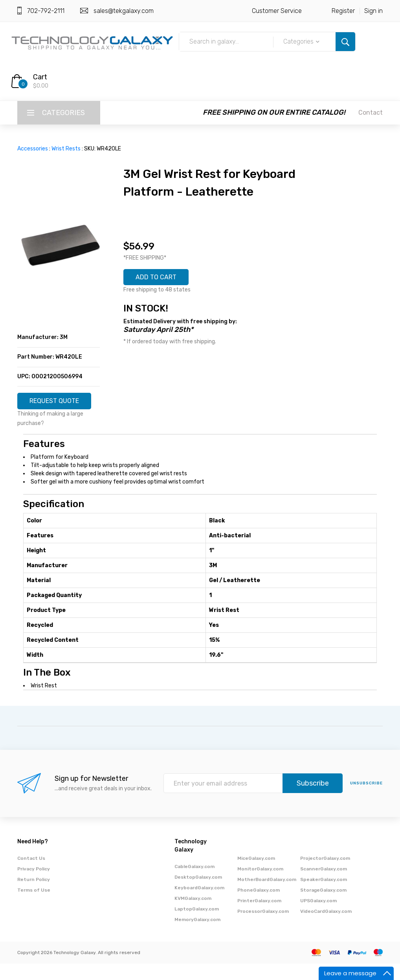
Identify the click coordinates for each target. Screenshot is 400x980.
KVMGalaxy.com (193, 915)
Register (343, 11)
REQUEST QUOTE (59, 405)
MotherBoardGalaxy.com (267, 896)
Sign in (373, 11)
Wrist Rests (66, 149)
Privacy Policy (34, 885)
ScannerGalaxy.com (324, 885)
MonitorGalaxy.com (260, 885)
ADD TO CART (160, 278)
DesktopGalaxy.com (198, 894)
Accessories (33, 149)
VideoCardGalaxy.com (326, 928)
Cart (40, 77)
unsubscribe (366, 800)
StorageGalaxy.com (323, 907)
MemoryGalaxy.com (197, 936)
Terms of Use (34, 907)
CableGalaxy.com (194, 883)
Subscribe (313, 800)
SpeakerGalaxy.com (324, 896)
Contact (371, 113)
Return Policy (34, 896)
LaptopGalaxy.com (197, 925)
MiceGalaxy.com (256, 875)
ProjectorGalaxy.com (325, 875)
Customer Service (277, 11)
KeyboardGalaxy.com (199, 904)
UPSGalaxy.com (318, 917)
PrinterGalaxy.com (259, 917)
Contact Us (31, 875)
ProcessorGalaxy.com (263, 928)
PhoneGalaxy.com (259, 907)
